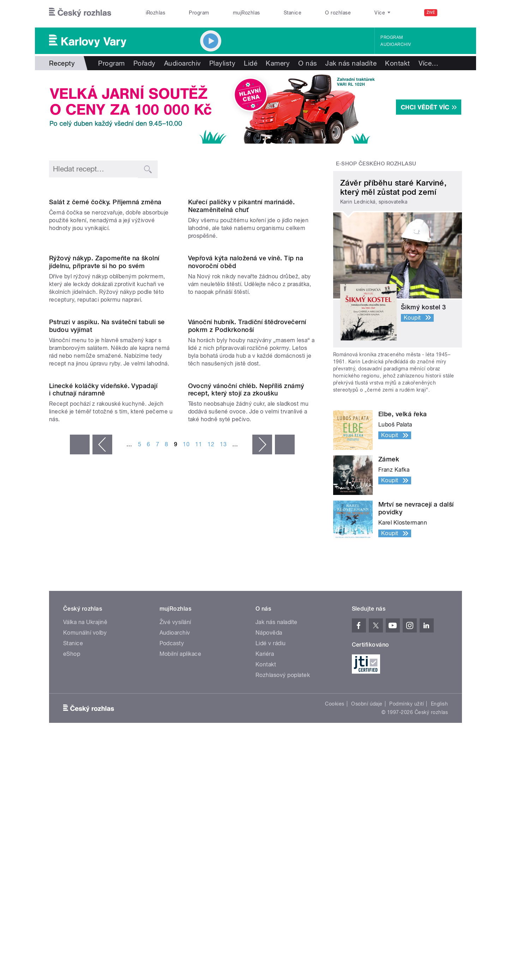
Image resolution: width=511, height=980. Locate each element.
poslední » (285, 732)
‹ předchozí (102, 732)
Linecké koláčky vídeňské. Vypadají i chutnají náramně (103, 676)
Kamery (278, 63)
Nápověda (269, 817)
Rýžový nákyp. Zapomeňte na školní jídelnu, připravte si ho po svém (104, 405)
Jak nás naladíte (351, 63)
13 (223, 731)
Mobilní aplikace (181, 838)
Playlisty (222, 63)
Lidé (251, 63)
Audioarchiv (396, 44)
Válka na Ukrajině (85, 807)
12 (211, 731)
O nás (308, 63)
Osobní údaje (367, 888)
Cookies (335, 888)
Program (199, 13)
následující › (262, 732)
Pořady (145, 63)
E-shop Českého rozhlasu (376, 164)
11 (199, 731)
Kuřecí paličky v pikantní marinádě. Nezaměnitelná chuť (242, 277)
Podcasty (172, 828)
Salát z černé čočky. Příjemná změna (105, 274)
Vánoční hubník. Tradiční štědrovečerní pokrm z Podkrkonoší (247, 541)
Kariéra (265, 838)
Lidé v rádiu (271, 828)
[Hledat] (452, 13)
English (439, 888)
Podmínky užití (407, 888)
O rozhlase (338, 13)
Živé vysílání (175, 807)
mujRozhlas (247, 13)
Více (429, 63)
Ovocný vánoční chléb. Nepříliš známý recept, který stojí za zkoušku (246, 676)
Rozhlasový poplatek (283, 860)
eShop (72, 838)
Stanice (293, 13)
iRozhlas (156, 13)
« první (80, 732)
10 (186, 731)
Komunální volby (85, 817)
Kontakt (397, 63)
